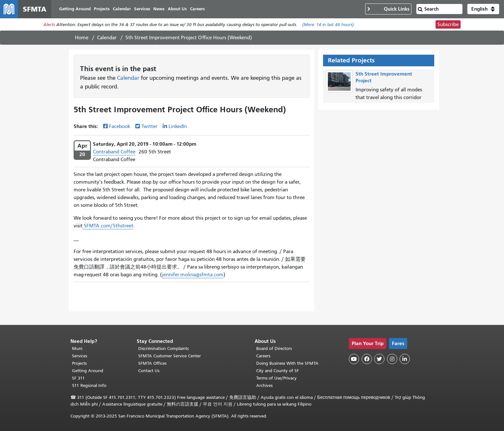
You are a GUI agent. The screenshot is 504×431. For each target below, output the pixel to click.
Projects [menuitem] (102, 9)
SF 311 (78, 378)
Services (80, 356)
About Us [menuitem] (177, 9)
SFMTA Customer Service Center (170, 356)
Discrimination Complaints (163, 348)
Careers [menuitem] (197, 9)
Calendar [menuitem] (122, 9)
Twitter (149, 126)
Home (82, 38)
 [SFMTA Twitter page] (379, 359)
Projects (79, 363)
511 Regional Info (89, 385)
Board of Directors (274, 348)
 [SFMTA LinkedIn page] (405, 359)
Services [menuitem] (142, 9)
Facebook (120, 126)
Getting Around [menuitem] (75, 9)
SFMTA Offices (152, 363)
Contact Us (149, 371)
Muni (77, 348)
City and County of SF (278, 371)
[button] (483, 9)
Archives (264, 385)
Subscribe (448, 24)
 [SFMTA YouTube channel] (354, 359)
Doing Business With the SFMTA (287, 363)
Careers (263, 356)
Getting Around (88, 371)
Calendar (107, 38)
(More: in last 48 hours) (328, 25)
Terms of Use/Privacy (276, 378)
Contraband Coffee (114, 152)
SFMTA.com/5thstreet (108, 226)
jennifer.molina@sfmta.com (193, 275)
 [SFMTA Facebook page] (367, 359)
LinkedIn (178, 126)
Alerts (49, 25)
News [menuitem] (159, 9)
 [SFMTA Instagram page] (392, 359)
